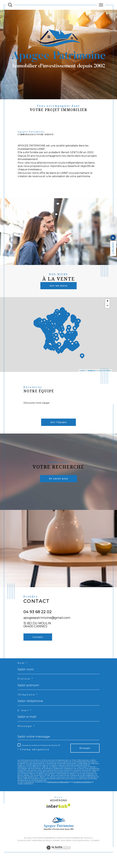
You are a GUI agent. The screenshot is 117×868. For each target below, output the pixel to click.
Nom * (23, 669)
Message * (27, 734)
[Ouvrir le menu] (101, 5)
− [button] (107, 309)
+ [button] (107, 304)
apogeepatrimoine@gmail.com (47, 622)
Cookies (95, 849)
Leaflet (82, 372)
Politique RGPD (81, 849)
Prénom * (26, 685)
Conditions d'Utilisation (82, 790)
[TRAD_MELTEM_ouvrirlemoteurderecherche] (10, 5)
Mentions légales (42, 849)
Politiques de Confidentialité (58, 790)
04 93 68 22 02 (38, 616)
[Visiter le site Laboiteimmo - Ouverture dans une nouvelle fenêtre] (58, 859)
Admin (56, 849)
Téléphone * (28, 702)
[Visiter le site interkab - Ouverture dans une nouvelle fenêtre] (58, 814)
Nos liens (66, 849)
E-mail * (25, 718)
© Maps (91, 372)
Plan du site (24, 849)
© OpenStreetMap (104, 372)
